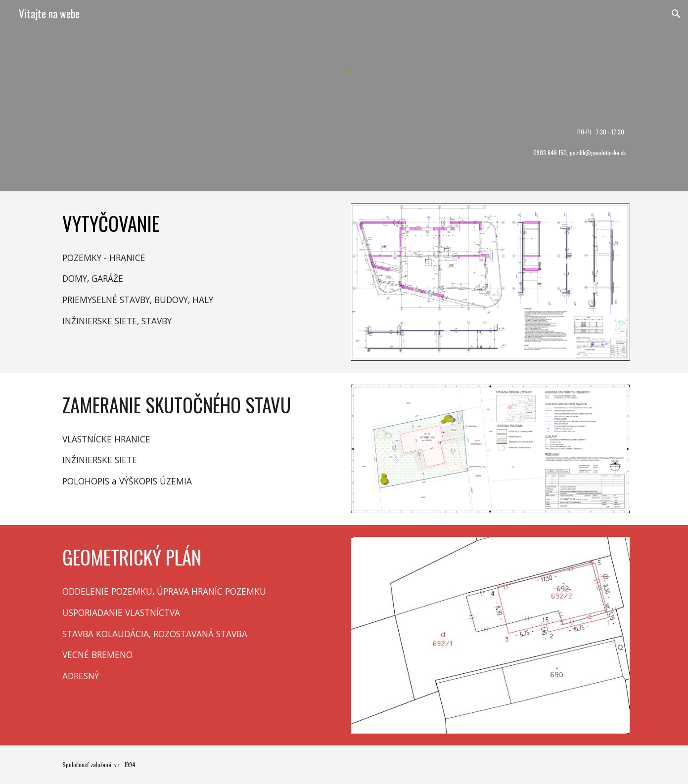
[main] (344, 132)
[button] (676, 14)
